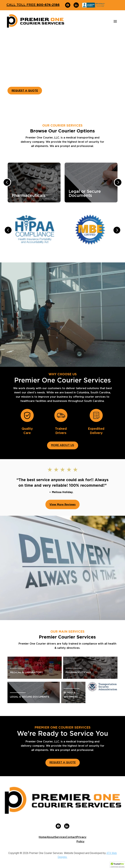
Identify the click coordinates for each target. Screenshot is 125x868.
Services (60, 837)
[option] (38, 183)
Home (42, 837)
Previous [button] (7, 182)
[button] (118, 865)
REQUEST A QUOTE (25, 91)
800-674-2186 (33, 5)
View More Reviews (62, 504)
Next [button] (118, 182)
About (50, 837)
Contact (71, 837)
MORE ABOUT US (63, 445)
